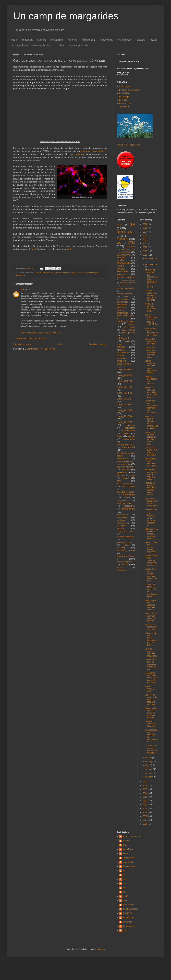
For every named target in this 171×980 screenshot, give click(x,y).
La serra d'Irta (125, 103)
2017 (145, 782)
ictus (119, 481)
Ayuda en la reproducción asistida (151, 627)
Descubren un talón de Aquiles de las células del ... (151, 664)
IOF (124, 875)
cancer (131, 324)
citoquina (121, 350)
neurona (120, 528)
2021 (145, 243)
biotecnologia (123, 313)
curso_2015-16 (125, 416)
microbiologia (88, 40)
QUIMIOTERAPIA (124, 255)
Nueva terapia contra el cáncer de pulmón (151, 617)
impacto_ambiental (125, 484)
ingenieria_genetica (125, 492)
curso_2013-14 (125, 405)
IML (124, 871)
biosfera (141, 40)
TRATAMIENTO (124, 263)
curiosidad (121, 361)
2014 (145, 793)
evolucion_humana (125, 467)
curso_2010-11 (125, 387)
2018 (145, 255)
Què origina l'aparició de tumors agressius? (151, 502)
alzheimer (121, 274)
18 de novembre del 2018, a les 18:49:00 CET (41, 333)
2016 (145, 786)
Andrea (126, 841)
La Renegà (124, 97)
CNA (125, 845)
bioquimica (27, 40)
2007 (145, 820)
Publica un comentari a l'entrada (31, 339)
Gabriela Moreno (130, 866)
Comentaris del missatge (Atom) (41, 349)
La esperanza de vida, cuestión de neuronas (151, 749)
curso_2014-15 (125, 410)
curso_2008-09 (125, 375)
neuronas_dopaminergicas (89, 273)
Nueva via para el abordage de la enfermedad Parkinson (151, 422)
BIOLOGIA (45, 273)
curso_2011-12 (125, 393)
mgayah (74, 273)
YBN (125, 930)
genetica (73, 40)
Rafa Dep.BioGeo (130, 909)
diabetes (126, 433)
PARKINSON (20, 275)
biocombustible (123, 299)
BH (133, 224)
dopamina (80, 154)
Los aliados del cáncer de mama (150, 341)
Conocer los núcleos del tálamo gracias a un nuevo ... (151, 700)
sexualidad (121, 550)
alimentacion (122, 272)
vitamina (120, 568)
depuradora (130, 428)
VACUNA (121, 269)
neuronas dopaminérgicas (94, 151)
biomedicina (122, 305)
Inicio (14, 40)
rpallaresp (121, 548)
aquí (34, 249)
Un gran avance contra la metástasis (151, 652)
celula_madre (124, 338)
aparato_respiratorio (125, 294)
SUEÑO (120, 261)
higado (125, 478)
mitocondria (122, 517)
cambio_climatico (42, 45)
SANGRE (121, 258)
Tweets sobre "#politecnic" (128, 145)
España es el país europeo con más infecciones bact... (151, 575)
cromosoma (122, 358)
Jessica (126, 888)
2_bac (37, 273)
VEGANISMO (151, 510)
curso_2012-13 (125, 399)
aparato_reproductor (126, 288)
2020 (145, 247)
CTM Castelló (125, 87)
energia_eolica (129, 439)
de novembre (151, 264)
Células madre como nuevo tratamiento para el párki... (151, 639)
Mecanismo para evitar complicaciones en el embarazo (151, 678)
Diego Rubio (128, 849)
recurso (154, 40)
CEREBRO (123, 239)
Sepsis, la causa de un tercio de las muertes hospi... (151, 392)
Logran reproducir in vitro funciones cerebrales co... (151, 519)
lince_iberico (122, 501)
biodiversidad (123, 302)
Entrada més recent (23, 344)
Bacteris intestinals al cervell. (150, 724)
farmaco (126, 470)
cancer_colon (129, 327)
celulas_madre (56, 273)
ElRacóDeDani (129, 858)
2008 (145, 816)
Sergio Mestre (129, 926)
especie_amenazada (125, 461)
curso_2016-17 (125, 422)
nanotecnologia (123, 523)
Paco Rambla (128, 905)
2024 (145, 232)
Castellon (131, 247)
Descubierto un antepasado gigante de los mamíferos (151, 407)
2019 (145, 251)
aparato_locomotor (127, 283)
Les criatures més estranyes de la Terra (151, 462)
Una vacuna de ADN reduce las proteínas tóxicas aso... (150, 438)
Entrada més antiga (98, 344)
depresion (130, 425)
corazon (120, 355)
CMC (119, 243)
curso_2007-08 (125, 369)
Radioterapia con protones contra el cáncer (150, 605)
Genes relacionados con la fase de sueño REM (151, 320)
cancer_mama (128, 330)
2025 (145, 228)
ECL (23, 289)
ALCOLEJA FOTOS (131, 836)
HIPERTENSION (128, 250)
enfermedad (128, 447)
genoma (120, 475)
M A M (125, 896)
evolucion (126, 464)
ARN (119, 225)
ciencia (127, 341)
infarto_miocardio (128, 486)
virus (125, 565)
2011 (145, 805)
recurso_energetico (125, 537)
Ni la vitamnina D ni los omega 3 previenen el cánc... (151, 534)
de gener (149, 777)
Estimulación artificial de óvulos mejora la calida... (151, 474)
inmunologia (106, 40)
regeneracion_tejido (125, 542)
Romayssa (127, 922)
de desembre (151, 258)
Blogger (101, 949)
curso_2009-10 (125, 381)
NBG (125, 900)
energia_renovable (125, 444)
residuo (126, 545)
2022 (145, 240)
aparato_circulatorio (125, 277)
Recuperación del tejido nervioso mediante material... (151, 713)
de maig (149, 762)
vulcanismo (121, 570)
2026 (145, 224)
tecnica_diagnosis (125, 562)
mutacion (121, 520)
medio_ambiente (20, 45)
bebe (126, 296)
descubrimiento (128, 431)
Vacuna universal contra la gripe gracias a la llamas (151, 367)
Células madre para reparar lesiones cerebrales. (151, 547)
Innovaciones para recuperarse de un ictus (151, 332)
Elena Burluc (128, 862)
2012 (145, 801)
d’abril (148, 765)
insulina (127, 498)
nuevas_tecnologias (125, 531)
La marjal (123, 100)
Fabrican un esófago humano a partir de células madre (150, 489)
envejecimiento (123, 459)
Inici (60, 344)
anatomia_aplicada (78, 45)
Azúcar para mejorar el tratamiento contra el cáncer (151, 352)
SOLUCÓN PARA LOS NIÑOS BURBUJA (151, 451)
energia (131, 436)
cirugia (119, 344)
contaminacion (125, 40)
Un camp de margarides (66, 16)
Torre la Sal (124, 107)
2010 (145, 809)
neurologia (121, 526)
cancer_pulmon (128, 333)
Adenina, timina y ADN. (149, 689)
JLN (124, 883)
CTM (131, 243)
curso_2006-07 (125, 364)
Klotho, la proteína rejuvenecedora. (151, 307)
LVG (124, 892)
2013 (145, 797)
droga (119, 436)
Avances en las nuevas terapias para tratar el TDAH (151, 295)
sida (133, 550)
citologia (42, 40)
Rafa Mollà (127, 913)
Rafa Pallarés (128, 918)
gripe (133, 475)
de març (149, 769)
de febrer (149, 773)
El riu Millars (125, 93)
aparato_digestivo (129, 280)
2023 (145, 236)
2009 (145, 812)
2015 (145, 789)
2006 (145, 824)
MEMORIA (126, 252)
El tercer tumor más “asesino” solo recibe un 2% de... (151, 560)
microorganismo (123, 515)
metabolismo (57, 40)
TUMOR (120, 266)
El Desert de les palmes (130, 90)
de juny (149, 758)
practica (60, 45)
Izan (124, 879)
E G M (125, 854)
